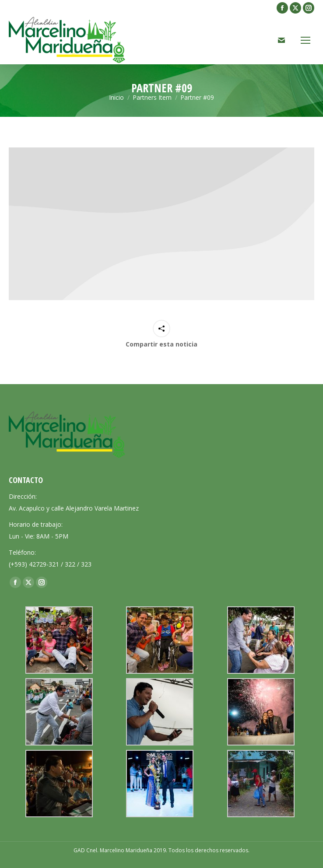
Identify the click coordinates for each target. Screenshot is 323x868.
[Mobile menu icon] (305, 40)
